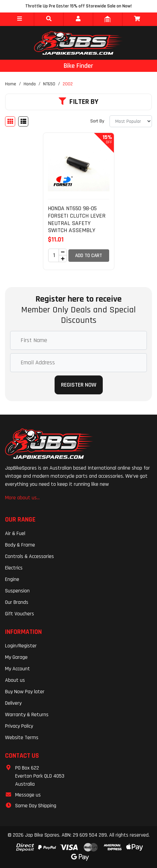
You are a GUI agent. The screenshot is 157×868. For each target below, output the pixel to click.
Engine (12, 579)
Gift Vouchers (20, 614)
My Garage (16, 657)
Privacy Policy (19, 726)
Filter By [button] (78, 102)
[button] (19, 19)
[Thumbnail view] (10, 121)
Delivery (13, 703)
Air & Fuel (15, 534)
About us (15, 680)
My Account (18, 669)
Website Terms (22, 738)
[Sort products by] (131, 121)
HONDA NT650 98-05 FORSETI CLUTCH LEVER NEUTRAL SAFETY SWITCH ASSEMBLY (77, 219)
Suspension (17, 591)
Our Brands (17, 602)
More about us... (22, 498)
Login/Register (21, 646)
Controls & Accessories (29, 556)
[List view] (23, 121)
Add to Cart (89, 256)
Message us (28, 795)
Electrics (14, 568)
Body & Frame (20, 545)
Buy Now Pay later (25, 692)
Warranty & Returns (27, 715)
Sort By (97, 121)
